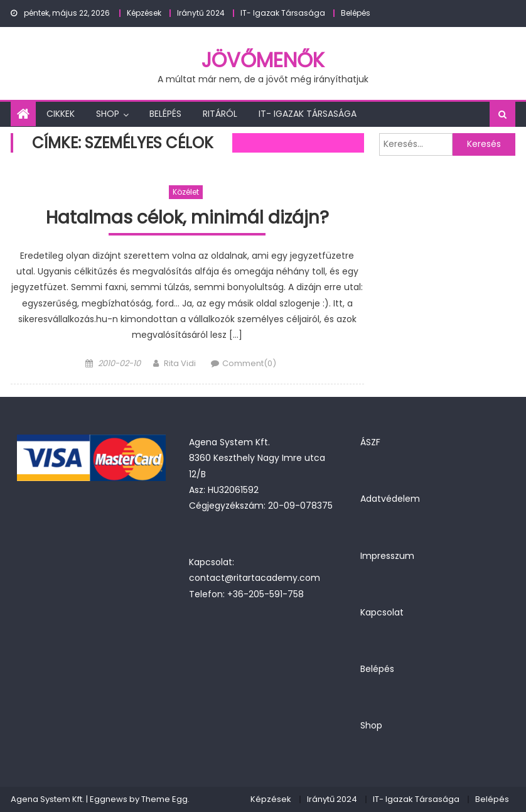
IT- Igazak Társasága (283, 13)
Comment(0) (249, 363)
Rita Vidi (180, 363)
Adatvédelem (390, 499)
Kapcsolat (382, 612)
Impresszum (387, 556)
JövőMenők (263, 60)
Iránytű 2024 (201, 13)
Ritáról (220, 114)
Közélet (186, 192)
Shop (108, 114)
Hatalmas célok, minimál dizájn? (187, 218)
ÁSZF (370, 442)
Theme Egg (164, 799)
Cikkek (61, 114)
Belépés (356, 13)
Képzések (144, 13)
